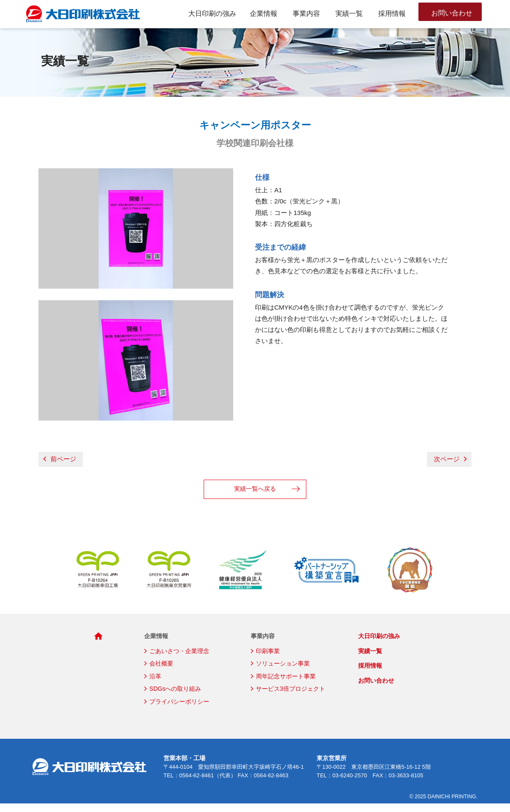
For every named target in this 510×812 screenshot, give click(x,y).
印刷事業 (268, 660)
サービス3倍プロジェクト (291, 697)
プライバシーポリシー (179, 710)
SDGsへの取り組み (175, 697)
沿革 (155, 685)
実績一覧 (349, 13)
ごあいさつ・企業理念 (179, 660)
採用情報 (392, 13)
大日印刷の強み (212, 13)
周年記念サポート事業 (286, 685)
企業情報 (264, 13)
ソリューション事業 (283, 672)
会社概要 (161, 672)
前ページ (57, 467)
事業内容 (306, 13)
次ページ (453, 467)
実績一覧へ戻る (255, 497)
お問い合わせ (454, 13)
